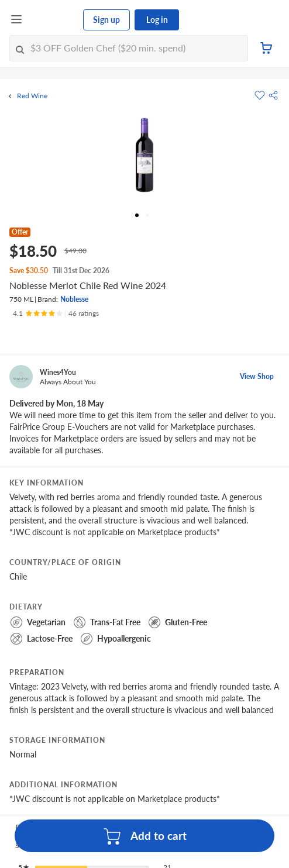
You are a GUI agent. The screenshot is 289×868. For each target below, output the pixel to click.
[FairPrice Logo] (53, 20)
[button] (273, 95)
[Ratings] (56, 314)
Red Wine (32, 96)
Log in (157, 20)
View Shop (257, 376)
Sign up (106, 20)
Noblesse (74, 299)
